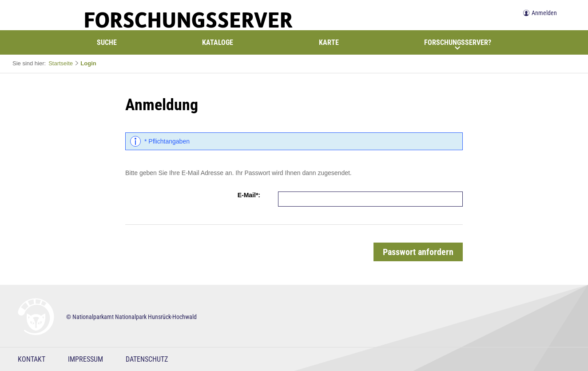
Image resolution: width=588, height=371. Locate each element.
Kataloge (218, 42)
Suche (107, 42)
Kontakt (32, 359)
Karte (329, 42)
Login (88, 63)
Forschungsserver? (458, 44)
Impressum (85, 359)
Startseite (61, 63)
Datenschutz (147, 359)
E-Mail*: (249, 195)
